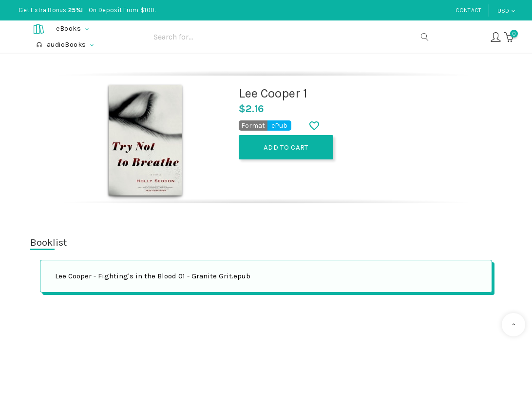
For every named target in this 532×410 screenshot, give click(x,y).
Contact (469, 10)
